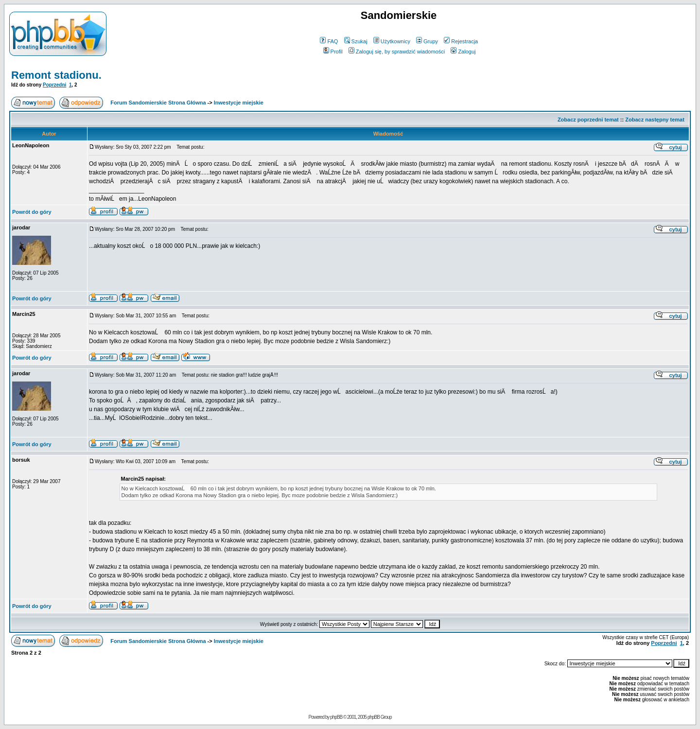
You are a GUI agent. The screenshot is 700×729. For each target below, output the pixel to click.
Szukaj (356, 41)
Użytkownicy (392, 41)
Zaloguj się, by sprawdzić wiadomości (397, 52)
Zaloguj (463, 52)
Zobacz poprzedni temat (588, 120)
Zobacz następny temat (655, 120)
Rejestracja (461, 41)
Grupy (427, 41)
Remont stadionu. (56, 75)
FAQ (329, 41)
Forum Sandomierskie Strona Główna (158, 103)
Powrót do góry (32, 212)
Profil (333, 52)
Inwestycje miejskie (239, 103)
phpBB (336, 717)
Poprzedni (54, 85)
